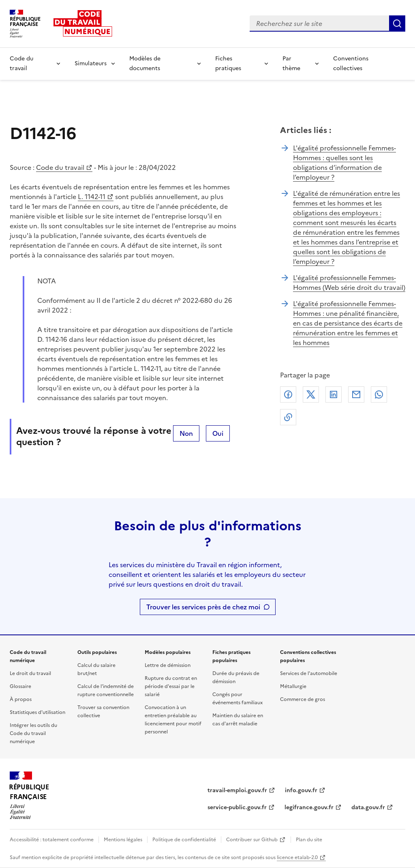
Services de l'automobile (309, 673)
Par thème (291, 63)
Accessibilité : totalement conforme (52, 840)
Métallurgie (293, 686)
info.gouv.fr (301, 790)
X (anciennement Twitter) (311, 394)
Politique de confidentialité (184, 840)
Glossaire (20, 686)
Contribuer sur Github (252, 840)
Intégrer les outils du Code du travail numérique (33, 733)
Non (186, 433)
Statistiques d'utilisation (37, 712)
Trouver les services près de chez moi (203, 607)
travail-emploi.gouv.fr (237, 790)
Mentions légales (123, 840)
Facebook (288, 394)
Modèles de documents (145, 63)
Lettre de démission (168, 665)
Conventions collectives (351, 63)
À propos (21, 699)
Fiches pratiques (228, 63)
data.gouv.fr (368, 807)
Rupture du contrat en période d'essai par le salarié (171, 686)
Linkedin (334, 394)
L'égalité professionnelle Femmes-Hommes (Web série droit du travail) (349, 283)
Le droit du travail (30, 673)
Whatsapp (379, 394)
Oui (218, 433)
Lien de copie (288, 417)
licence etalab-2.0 (297, 857)
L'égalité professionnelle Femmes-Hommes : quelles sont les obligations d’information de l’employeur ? (344, 163)
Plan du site (309, 840)
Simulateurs (91, 63)
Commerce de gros (303, 699)
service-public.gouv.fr (237, 807)
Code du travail (21, 63)
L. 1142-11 (92, 197)
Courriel (356, 394)
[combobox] (319, 24)
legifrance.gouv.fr (309, 807)
